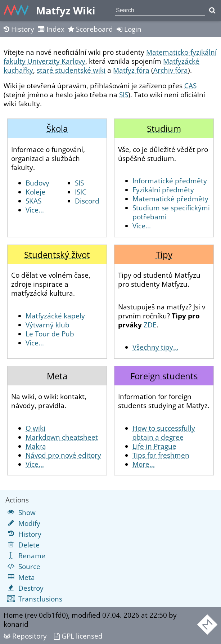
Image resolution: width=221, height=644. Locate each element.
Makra (36, 446)
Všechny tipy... (155, 347)
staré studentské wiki (71, 70)
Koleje (35, 192)
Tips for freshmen (161, 455)
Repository (25, 636)
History (19, 29)
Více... (35, 210)
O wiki (35, 428)
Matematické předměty (170, 199)
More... (144, 464)
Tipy (164, 254)
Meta (57, 376)
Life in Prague (154, 446)
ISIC (81, 192)
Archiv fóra (171, 70)
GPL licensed (78, 636)
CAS (190, 86)
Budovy (37, 183)
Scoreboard (91, 29)
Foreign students (164, 376)
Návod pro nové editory (63, 455)
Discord (87, 201)
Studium (164, 128)
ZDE (150, 325)
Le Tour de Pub (50, 334)
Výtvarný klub (48, 325)
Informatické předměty (170, 181)
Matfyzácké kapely (55, 316)
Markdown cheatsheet (62, 437)
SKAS (33, 201)
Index (51, 29)
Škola (57, 128)
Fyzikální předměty (163, 190)
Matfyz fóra (131, 70)
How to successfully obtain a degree (164, 433)
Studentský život (57, 254)
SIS (124, 95)
